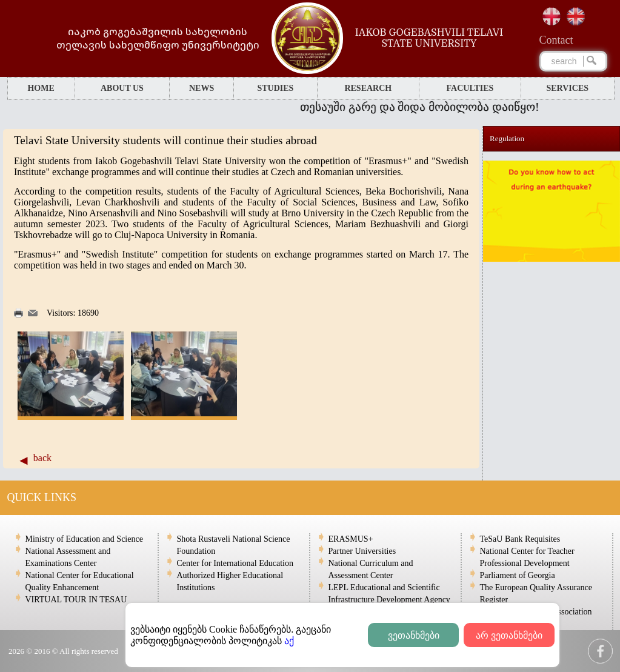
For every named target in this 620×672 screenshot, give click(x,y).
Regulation (507, 138)
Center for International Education (235, 563)
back (42, 458)
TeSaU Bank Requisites (520, 539)
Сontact (556, 40)
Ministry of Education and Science (84, 539)
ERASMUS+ (351, 539)
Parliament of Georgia (518, 575)
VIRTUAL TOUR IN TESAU (76, 600)
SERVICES (568, 88)
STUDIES (275, 88)
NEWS (202, 88)
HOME (41, 88)
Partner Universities (362, 551)
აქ (289, 641)
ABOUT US (122, 88)
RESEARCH (368, 88)
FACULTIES (470, 88)
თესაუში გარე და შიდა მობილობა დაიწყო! (436, 107)
